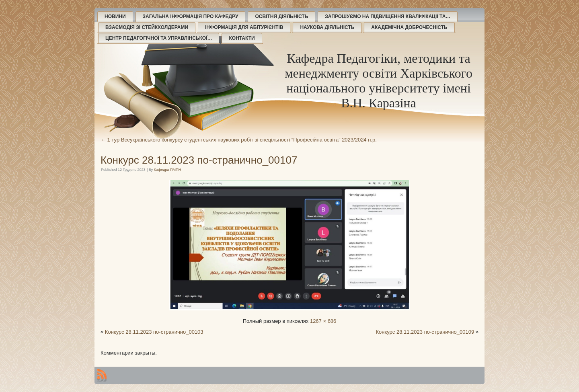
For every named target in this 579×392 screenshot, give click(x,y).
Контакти (242, 38)
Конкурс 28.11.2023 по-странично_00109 (425, 332)
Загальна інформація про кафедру (191, 16)
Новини (115, 16)
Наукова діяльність (327, 27)
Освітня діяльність (281, 16)
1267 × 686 (323, 321)
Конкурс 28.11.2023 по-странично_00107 (199, 160)
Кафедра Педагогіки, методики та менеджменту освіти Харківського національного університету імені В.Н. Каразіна (379, 81)
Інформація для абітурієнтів (244, 27)
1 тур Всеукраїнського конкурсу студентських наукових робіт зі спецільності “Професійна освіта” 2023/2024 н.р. (239, 140)
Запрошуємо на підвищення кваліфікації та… (388, 16)
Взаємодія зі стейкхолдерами (147, 27)
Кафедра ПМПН (167, 170)
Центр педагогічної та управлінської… (159, 38)
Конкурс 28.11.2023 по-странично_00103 (154, 332)
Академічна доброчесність (409, 27)
